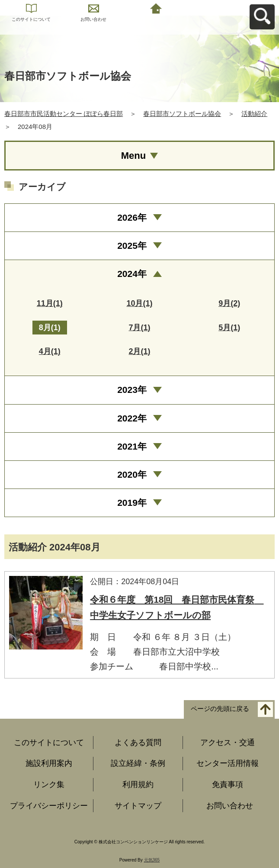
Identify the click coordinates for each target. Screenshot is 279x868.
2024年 (132, 274)
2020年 (132, 474)
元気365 (152, 860)
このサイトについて (31, 19)
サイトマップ (138, 806)
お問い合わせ (93, 19)
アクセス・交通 (228, 743)
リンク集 (49, 784)
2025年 (132, 246)
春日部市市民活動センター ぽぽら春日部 (64, 114)
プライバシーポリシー (49, 806)
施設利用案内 (49, 763)
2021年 (132, 446)
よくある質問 (138, 743)
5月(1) (229, 328)
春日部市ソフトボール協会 (182, 114)
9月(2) (229, 303)
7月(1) (139, 328)
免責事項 (228, 784)
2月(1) (139, 351)
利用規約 (138, 784)
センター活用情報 (228, 763)
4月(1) (50, 351)
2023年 (132, 390)
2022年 (132, 418)
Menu (133, 156)
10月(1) (139, 303)
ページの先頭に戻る (220, 709)
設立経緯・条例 (138, 763)
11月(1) (50, 303)
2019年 (132, 503)
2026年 (132, 217)
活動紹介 (254, 114)
